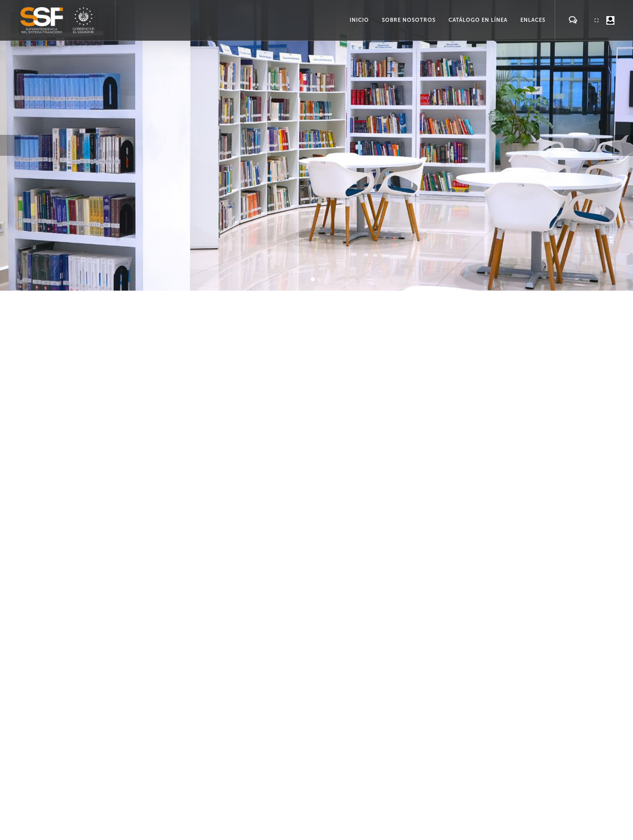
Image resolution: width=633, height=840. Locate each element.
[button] (10, 145)
